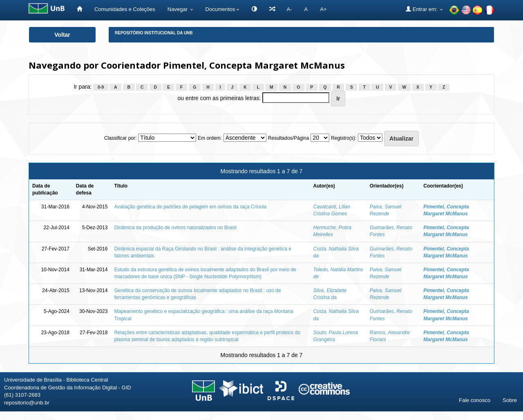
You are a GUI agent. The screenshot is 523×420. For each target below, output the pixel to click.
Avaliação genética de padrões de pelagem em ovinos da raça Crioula (190, 207)
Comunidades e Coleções (125, 9)
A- (289, 9)
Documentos (222, 9)
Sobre (510, 400)
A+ (323, 9)
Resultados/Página (289, 138)
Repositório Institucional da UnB (154, 33)
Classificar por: (120, 138)
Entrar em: (424, 9)
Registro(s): (344, 138)
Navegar (180, 9)
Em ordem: (210, 138)
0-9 (101, 87)
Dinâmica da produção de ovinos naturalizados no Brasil (175, 228)
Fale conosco (475, 400)
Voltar (62, 35)
